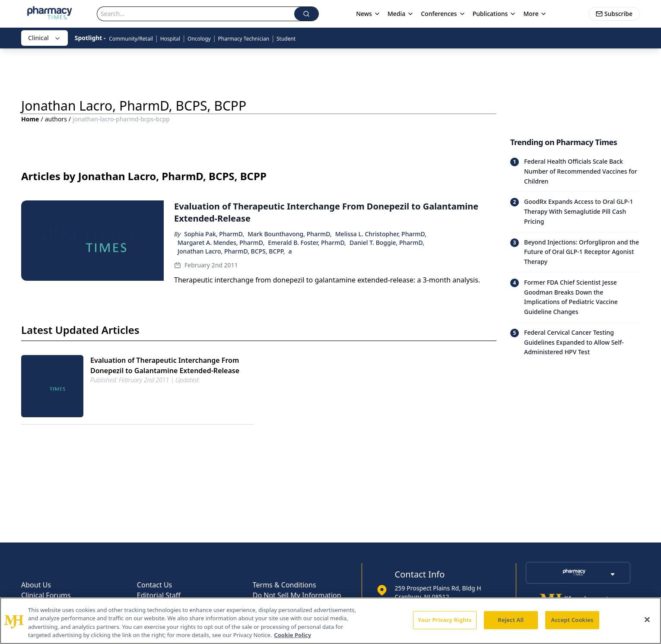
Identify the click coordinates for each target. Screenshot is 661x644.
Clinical (44, 38)
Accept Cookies (572, 620)
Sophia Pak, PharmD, (214, 234)
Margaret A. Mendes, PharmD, (221, 243)
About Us (36, 585)
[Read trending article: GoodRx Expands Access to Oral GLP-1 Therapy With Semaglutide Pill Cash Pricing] (575, 211)
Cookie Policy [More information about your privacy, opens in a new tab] (292, 635)
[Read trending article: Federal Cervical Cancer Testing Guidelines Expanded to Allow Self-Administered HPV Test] (575, 342)
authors (56, 119)
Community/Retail (131, 39)
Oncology (199, 39)
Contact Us (154, 585)
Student (286, 39)
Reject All (511, 620)
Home (30, 119)
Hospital (170, 39)
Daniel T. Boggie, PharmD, (387, 243)
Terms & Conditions (284, 585)
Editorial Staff (159, 595)
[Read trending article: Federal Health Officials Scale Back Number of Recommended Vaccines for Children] (575, 171)
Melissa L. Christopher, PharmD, (381, 234)
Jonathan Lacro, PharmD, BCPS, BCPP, (231, 251)
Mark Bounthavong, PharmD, (290, 234)
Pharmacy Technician (244, 39)
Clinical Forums (46, 595)
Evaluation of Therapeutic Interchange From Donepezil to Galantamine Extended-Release (165, 365)
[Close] (647, 619)
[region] (330, 621)
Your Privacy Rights (445, 620)
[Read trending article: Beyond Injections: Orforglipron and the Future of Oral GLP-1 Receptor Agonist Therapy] (575, 252)
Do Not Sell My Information (297, 595)
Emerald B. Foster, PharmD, (307, 243)
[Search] (196, 14)
